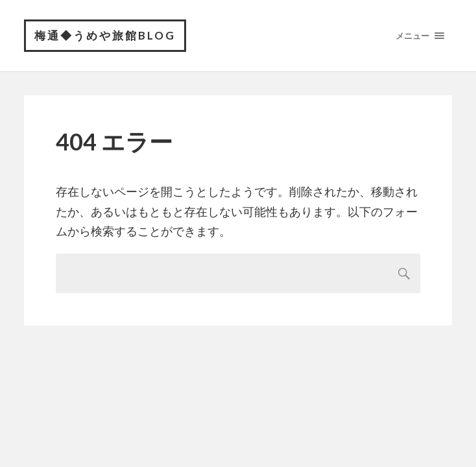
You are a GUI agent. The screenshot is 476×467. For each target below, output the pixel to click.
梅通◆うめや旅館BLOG (105, 35)
